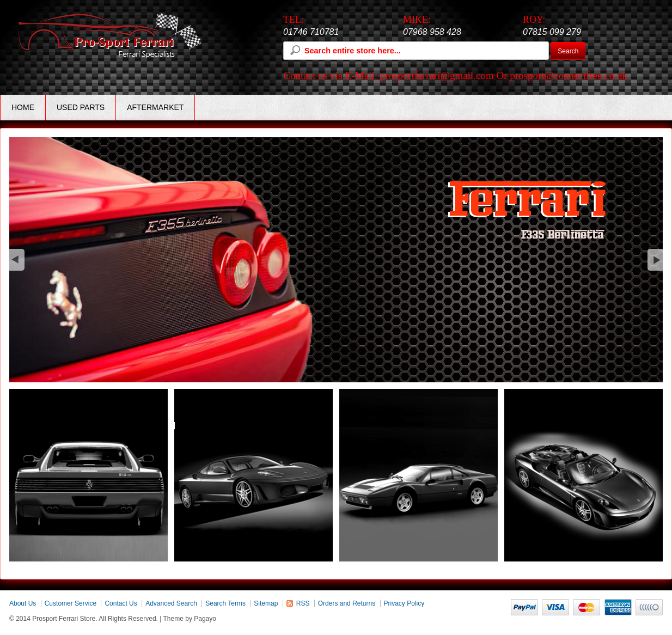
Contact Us (121, 603)
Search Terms (225, 603)
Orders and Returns (347, 603)
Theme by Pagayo (190, 619)
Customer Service (71, 603)
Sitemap (266, 603)
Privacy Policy (404, 603)
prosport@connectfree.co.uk (569, 75)
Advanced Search (171, 603)
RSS (303, 603)
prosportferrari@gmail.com (437, 75)
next (655, 260)
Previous (17, 260)
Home (23, 107)
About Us (23, 603)
